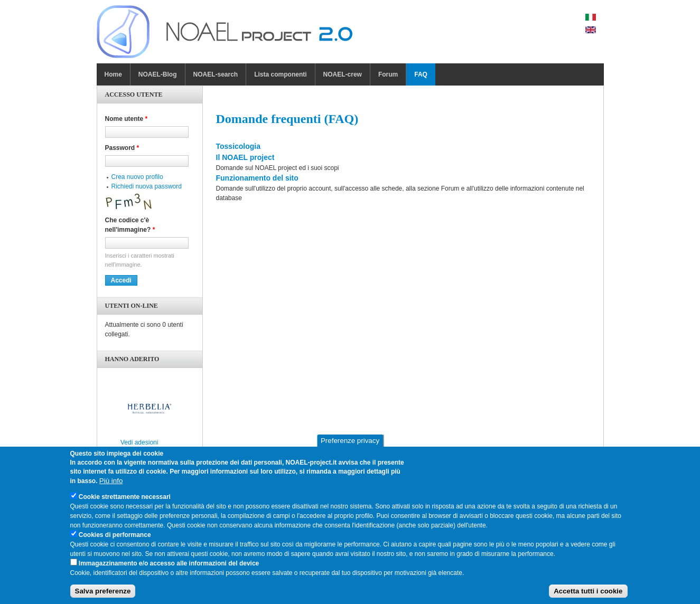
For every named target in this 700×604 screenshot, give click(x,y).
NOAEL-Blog (158, 74)
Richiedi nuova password (147, 186)
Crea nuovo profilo (137, 177)
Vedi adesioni (139, 442)
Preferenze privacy (350, 445)
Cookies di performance (115, 539)
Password (122, 148)
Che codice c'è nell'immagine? (130, 225)
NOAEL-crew (343, 74)
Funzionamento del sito (257, 178)
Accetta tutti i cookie (588, 595)
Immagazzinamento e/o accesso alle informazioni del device (169, 567)
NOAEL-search (216, 74)
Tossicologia (239, 146)
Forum (388, 74)
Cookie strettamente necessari (125, 501)
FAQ (421, 74)
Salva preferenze (103, 595)
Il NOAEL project (245, 157)
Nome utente (127, 119)
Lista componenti (280, 74)
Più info (111, 484)
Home (113, 74)
